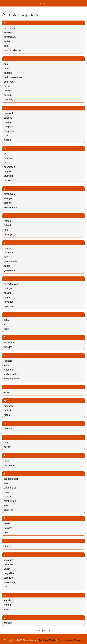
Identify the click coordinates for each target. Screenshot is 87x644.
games (7, 248)
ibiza (6, 320)
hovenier (8, 302)
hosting (8, 293)
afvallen (8, 33)
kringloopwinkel (12, 379)
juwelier (8, 347)
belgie (7, 86)
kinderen (8, 370)
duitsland (9, 180)
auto (6, 46)
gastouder (9, 253)
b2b (6, 64)
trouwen (8, 528)
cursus (7, 140)
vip (5, 587)
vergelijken (9, 573)
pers (6, 443)
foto (6, 230)
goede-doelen (11, 261)
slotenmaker (10, 488)
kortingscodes (11, 374)
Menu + (43, 3)
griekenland (10, 270)
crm (6, 135)
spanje (7, 497)
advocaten (9, 28)
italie (6, 329)
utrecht (7, 546)
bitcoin (7, 91)
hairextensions (11, 284)
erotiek (7, 203)
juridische (9, 343)
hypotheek (9, 306)
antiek (7, 41)
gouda (7, 266)
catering (8, 118)
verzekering (10, 582)
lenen (7, 392)
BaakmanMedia (47, 640)
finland (7, 225)
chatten (8, 122)
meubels (8, 406)
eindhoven (9, 194)
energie (8, 198)
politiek (8, 447)
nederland (9, 429)
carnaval (8, 113)
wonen (7, 605)
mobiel (7, 410)
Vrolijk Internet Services (71, 640)
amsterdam (10, 37)
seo (6, 483)
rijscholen (9, 465)
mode (7, 415)
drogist (7, 171)
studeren (8, 510)
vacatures (9, 560)
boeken (8, 95)
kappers (8, 361)
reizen (7, 461)
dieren (7, 163)
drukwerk (9, 176)
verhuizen (9, 578)
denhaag (8, 158)
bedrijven (9, 82)
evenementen (11, 207)
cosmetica (9, 131)
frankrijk (8, 234)
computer (9, 127)
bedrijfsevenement (13, 77)
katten (7, 365)
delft (6, 154)
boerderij (8, 99)
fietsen (7, 221)
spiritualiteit (10, 501)
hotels (7, 297)
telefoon (8, 524)
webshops (9, 600)
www (6, 609)
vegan (7, 569)
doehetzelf (9, 167)
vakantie (8, 564)
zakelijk (8, 623)
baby (6, 68)
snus (6, 492)
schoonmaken (11, 479)
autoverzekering (12, 50)
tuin (6, 532)
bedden (8, 73)
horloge (8, 288)
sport (6, 505)
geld (6, 257)
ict (5, 324)
